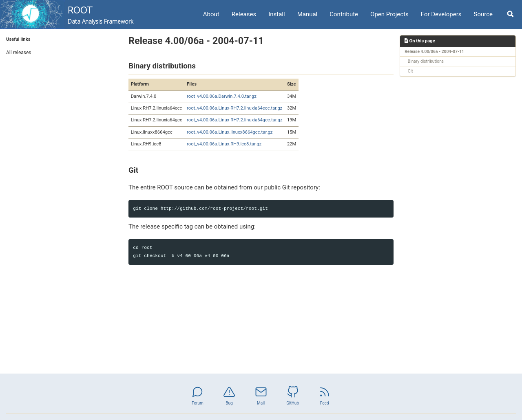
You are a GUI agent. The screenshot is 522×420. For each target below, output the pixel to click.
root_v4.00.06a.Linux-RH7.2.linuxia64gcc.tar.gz (235, 120)
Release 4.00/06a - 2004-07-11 (434, 52)
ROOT (101, 15)
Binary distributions (426, 61)
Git (410, 71)
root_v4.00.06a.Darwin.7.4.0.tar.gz (222, 96)
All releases (19, 53)
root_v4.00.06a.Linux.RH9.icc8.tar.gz (224, 144)
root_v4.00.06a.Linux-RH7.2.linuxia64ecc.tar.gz (234, 108)
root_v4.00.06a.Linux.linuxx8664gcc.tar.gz (230, 132)
